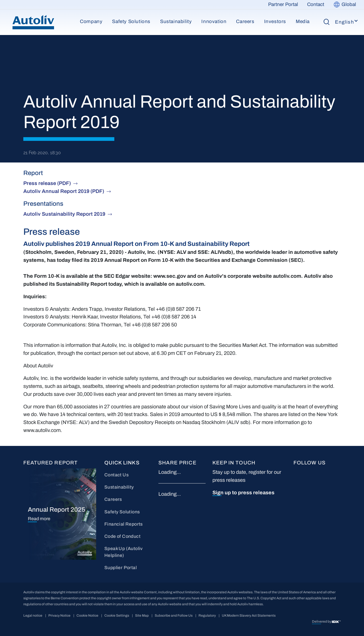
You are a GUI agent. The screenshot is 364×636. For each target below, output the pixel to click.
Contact (316, 4)
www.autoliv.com (42, 430)
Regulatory (207, 616)
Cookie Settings (117, 616)
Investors (275, 21)
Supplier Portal (121, 568)
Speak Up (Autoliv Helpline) (124, 552)
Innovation (214, 21)
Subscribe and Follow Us (174, 616)
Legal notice (33, 616)
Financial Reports (124, 524)
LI (311, 473)
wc (312, 492)
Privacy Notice (59, 616)
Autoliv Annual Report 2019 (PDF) (64, 191)
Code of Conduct (122, 536)
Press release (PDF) (47, 183)
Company (91, 21)
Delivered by (322, 621)
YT (328, 473)
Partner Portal (283, 4)
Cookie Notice (87, 616)
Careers (245, 21)
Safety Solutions (131, 21)
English (345, 22)
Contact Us (116, 475)
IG (296, 492)
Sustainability (176, 21)
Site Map (142, 616)
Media (303, 21)
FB (297, 473)
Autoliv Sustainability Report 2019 (64, 214)
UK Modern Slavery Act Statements (249, 616)
